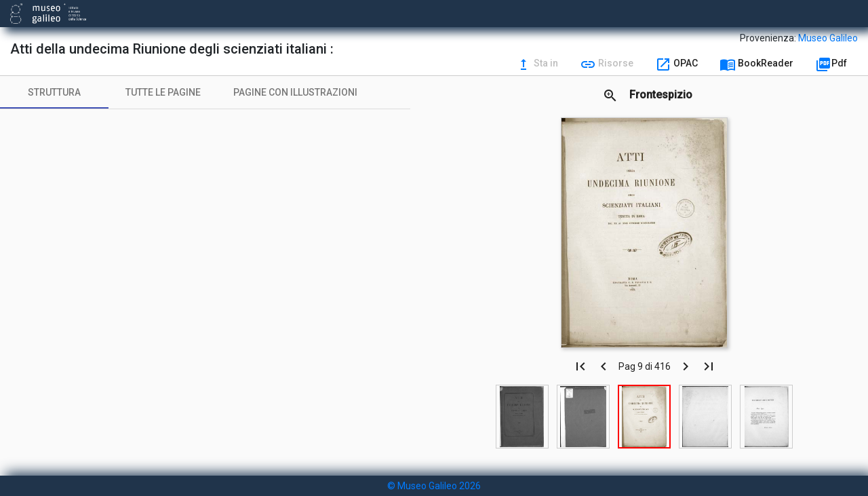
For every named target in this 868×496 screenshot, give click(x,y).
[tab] (54, 92)
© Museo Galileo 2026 (434, 486)
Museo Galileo (828, 38)
